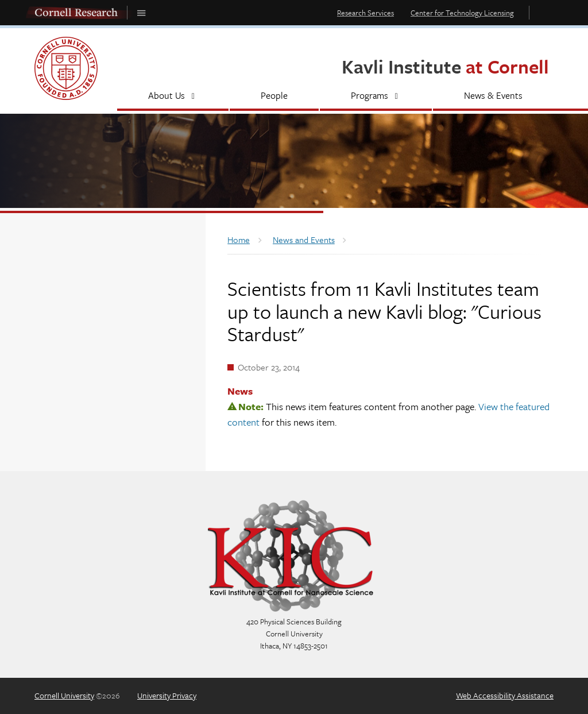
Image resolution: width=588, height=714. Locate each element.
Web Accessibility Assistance (505, 695)
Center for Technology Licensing (462, 13)
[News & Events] (494, 97)
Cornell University (64, 695)
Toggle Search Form (544, 12)
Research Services (365, 13)
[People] (274, 97)
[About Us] (173, 97)
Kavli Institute (445, 66)
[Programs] (376, 97)
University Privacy (167, 695)
